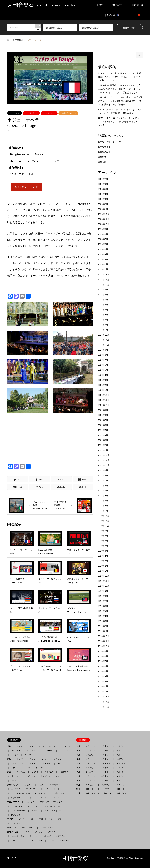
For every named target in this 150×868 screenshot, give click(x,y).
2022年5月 (103, 430)
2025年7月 (103, 239)
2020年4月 (103, 556)
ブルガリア (31, 789)
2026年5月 (103, 189)
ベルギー (45, 759)
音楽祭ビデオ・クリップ (109, 142)
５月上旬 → (90, 763)
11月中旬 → (106, 789)
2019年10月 (104, 586)
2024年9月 (103, 289)
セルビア (45, 789)
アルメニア (58, 802)
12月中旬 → (106, 793)
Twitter (8, 858)
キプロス (59, 776)
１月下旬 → (121, 746)
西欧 (10, 759)
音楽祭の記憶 (104, 152)
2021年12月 (104, 455)
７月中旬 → (106, 772)
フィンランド (31, 751)
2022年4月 (103, 435)
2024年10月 (104, 285)
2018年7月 (103, 661)
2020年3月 (103, 561)
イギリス (20, 746)
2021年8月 (103, 475)
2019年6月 (103, 606)
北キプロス (45, 776)
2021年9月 (103, 470)
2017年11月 (104, 702)
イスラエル (47, 806)
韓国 (60, 819)
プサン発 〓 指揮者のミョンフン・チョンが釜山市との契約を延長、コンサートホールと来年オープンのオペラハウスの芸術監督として (120, 89)
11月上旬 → (91, 789)
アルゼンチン (64, 840)
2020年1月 (103, 571)
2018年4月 (103, 676)
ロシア (57, 798)
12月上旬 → (91, 793)
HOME (100, 5)
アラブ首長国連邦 (18, 810)
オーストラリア (28, 828)
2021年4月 (103, 495)
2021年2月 (103, 506)
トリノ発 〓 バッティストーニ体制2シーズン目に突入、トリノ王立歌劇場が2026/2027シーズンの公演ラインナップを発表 (120, 101)
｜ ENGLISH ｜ (113, 15)
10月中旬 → (106, 785)
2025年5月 (103, 249)
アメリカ (39, 832)
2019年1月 (103, 631)
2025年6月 (103, 244)
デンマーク (51, 746)
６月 (79, 768)
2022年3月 (103, 440)
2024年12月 (104, 274)
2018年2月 (103, 686)
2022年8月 (103, 415)
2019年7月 (103, 601)
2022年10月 (104, 405)
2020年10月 (104, 526)
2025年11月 (104, 219)
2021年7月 (103, 480)
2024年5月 (103, 310)
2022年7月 (103, 420)
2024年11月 (104, 279)
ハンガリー (28, 785)
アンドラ (19, 759)
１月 (79, 746)
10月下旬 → (122, 785)
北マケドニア (17, 776)
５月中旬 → (106, 763)
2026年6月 (103, 184)
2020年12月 (104, 516)
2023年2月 (103, 385)
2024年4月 (103, 315)
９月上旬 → (90, 781)
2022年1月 (103, 450)
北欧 (10, 746)
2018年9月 (103, 651)
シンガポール (17, 823)
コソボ (57, 789)
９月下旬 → (121, 781)
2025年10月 (104, 224)
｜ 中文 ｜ (136, 15)
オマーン (35, 810)
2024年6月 (103, 305)
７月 (79, 772)
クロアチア (64, 772)
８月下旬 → (121, 776)
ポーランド (59, 793)
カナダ (27, 832)
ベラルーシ (44, 798)
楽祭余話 (102, 162)
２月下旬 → (121, 751)
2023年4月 (103, 375)
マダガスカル (49, 810)
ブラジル (30, 840)
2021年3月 (103, 501)
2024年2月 (103, 325)
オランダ (58, 759)
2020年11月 (104, 521)
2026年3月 (103, 199)
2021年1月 (103, 511)
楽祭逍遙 (102, 157)
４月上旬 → (90, 759)
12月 (79, 793)
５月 (79, 763)
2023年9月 (103, 350)
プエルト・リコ (18, 836)
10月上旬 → (91, 785)
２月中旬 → (106, 751)
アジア (11, 819)
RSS (16, 858)
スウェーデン (48, 751)
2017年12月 (104, 696)
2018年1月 (103, 691)
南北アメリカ (14, 832)
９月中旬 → (106, 781)
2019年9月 (103, 591)
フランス (16, 113)
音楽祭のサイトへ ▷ (27, 187)
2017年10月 (104, 707)
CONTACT (117, 5)
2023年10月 (104, 345)
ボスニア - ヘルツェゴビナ (22, 793)
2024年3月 (103, 320)
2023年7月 (103, 360)
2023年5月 (103, 370)
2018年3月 (103, 681)
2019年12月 (104, 576)
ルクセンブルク (18, 763)
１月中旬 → (106, 746)
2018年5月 (103, 671)
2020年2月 (103, 566)
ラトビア (15, 755)
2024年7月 (103, 300)
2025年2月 (103, 264)
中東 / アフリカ (14, 802)
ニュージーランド (48, 828)
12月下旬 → (122, 793)
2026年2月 (103, 204)
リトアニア (29, 755)
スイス (60, 763)
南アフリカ (16, 815)
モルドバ (30, 798)
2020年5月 (103, 551)
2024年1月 (103, 330)
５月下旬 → (121, 763)
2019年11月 (104, 581)
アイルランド (35, 746)
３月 (79, 755)
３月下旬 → (121, 755)
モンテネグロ (44, 793)
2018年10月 (104, 646)
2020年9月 (103, 531)
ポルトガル (40, 768)
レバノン (61, 806)
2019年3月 (103, 621)
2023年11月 (104, 340)
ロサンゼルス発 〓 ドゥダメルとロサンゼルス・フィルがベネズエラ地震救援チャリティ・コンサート (120, 122)
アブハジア (44, 802)
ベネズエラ (46, 836)
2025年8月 (103, 234)
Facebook (12, 858)
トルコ (34, 806)
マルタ (14, 781)
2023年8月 (103, 355)
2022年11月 (104, 400)
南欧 (10, 772)
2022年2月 (103, 445)
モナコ (14, 768)
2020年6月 (103, 546)
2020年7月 (103, 541)
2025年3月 (103, 259)
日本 (31, 819)
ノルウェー (16, 751)
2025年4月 (103, 254)
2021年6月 (103, 486)
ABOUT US (138, 5)
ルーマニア (16, 789)
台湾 (50, 819)
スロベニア (49, 772)
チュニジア (64, 810)
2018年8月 (103, 656)
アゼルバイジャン (18, 806)
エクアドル (59, 836)
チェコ (41, 785)
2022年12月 (104, 395)
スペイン (26, 768)
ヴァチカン (21, 772)
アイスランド (66, 746)
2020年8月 (103, 536)
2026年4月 (103, 194)
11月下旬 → (122, 789)
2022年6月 (103, 425)
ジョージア (30, 802)
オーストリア (46, 763)
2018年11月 (104, 641)
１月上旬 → (90, 746)
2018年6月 (103, 666)
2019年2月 (103, 626)
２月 (79, 751)
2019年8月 (103, 596)
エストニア (64, 751)
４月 (79, 759)
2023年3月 (103, 380)
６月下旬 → (121, 768)
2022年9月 (103, 410)
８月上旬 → (50, 113)
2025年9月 (103, 229)
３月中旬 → (106, 755)
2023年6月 (103, 365)
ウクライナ (16, 798)
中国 (41, 819)
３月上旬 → (90, 755)
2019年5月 (103, 611)
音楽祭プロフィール (68, 113)
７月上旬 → (90, 772)
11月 (79, 789)
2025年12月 (104, 214)
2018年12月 (104, 636)
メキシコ (52, 832)
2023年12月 (104, 335)
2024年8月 (103, 294)
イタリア (35, 772)
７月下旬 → (32, 113)
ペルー (51, 840)
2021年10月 (104, 465)
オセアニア (13, 828)
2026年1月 (103, 209)
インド (21, 819)
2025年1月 (103, 269)
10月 (79, 785)
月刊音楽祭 (75, 858)
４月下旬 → (121, 759)
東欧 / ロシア (13, 785)
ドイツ (32, 763)
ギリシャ (31, 776)
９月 (79, 781)
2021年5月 (103, 490)
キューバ (33, 836)
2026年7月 (103, 179)
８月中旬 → (106, 776)
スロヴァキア (55, 785)
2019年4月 (103, 616)
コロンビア (16, 840)
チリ (41, 840)
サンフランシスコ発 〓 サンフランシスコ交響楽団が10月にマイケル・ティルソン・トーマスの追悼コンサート (120, 77)
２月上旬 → (90, 751)
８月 (79, 776)
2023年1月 (103, 390)
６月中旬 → (106, 768)
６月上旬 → (90, 768)
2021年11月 (104, 460)
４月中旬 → (106, 759)
